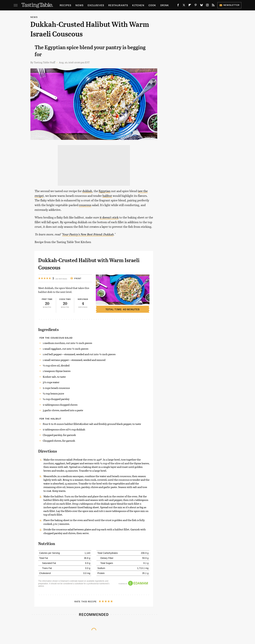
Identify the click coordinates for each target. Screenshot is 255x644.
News (79, 5)
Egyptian (105, 191)
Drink (165, 5)
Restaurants (118, 5)
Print (76, 278)
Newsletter (229, 5)
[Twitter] (184, 6)
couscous (85, 205)
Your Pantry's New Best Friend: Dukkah (88, 234)
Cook (152, 5)
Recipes (65, 5)
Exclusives (96, 5)
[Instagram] (207, 6)
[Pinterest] (196, 6)
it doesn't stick (109, 217)
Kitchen (138, 5)
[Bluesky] (201, 6)
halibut (107, 196)
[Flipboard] (190, 6)
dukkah (87, 191)
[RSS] (213, 6)
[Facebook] (178, 6)
